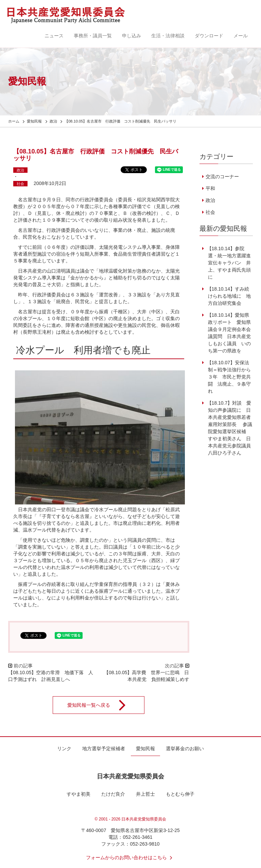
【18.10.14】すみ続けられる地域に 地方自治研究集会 (228, 296)
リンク (64, 749)
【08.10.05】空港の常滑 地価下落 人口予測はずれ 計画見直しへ (51, 676)
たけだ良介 (113, 794)
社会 (20, 184)
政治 (20, 170)
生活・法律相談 (168, 36)
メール (241, 36)
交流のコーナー (222, 177)
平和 (210, 188)
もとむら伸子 (180, 794)
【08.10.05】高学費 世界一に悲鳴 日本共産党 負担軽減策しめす (147, 676)
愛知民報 (145, 749)
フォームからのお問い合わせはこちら (130, 857)
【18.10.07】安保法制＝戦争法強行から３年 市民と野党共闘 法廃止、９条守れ (228, 377)
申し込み (132, 36)
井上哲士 (145, 794)
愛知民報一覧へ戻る (101, 705)
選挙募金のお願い (185, 749)
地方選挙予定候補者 (104, 749)
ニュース (54, 36)
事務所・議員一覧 (93, 36)
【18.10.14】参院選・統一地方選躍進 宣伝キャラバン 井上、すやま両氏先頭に (231, 263)
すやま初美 (79, 794)
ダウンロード (209, 36)
